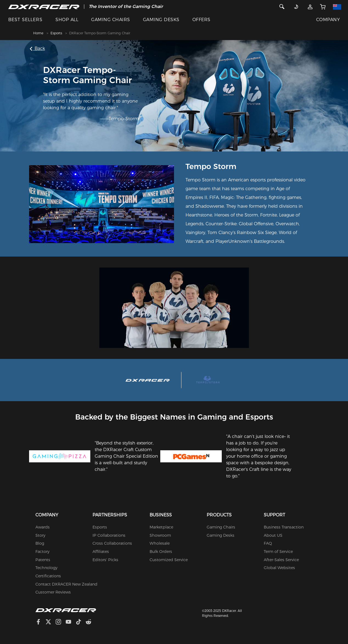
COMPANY (328, 20)
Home (38, 33)
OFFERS (201, 20)
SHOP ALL (67, 20)
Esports (56, 33)
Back (38, 48)
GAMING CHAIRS (110, 20)
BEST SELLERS (25, 20)
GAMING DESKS (161, 20)
